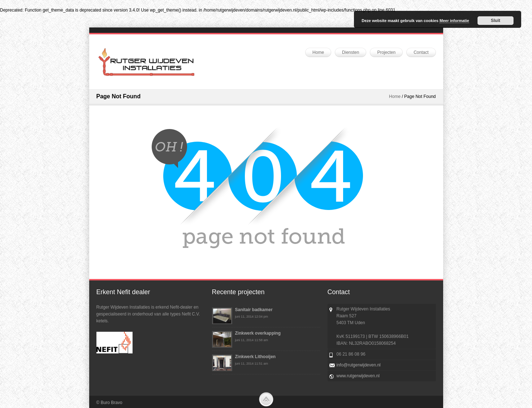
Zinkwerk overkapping (258, 333)
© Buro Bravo (109, 403)
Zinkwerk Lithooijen (256, 357)
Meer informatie (454, 21)
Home (395, 96)
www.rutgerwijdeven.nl (358, 376)
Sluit (496, 21)
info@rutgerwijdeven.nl (359, 365)
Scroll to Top (266, 399)
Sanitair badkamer (254, 310)
